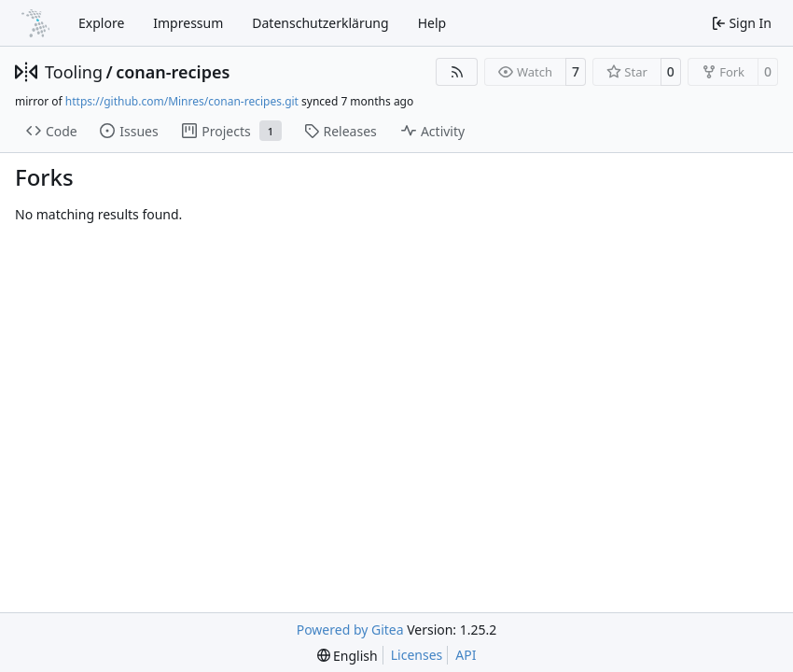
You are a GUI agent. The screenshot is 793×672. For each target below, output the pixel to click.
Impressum (188, 23)
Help (432, 23)
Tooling (74, 72)
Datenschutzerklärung (320, 23)
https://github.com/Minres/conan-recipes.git (182, 101)
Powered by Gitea (350, 630)
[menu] (348, 656)
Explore (101, 23)
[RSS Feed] (457, 72)
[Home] (35, 23)
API (466, 655)
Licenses (417, 655)
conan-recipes (173, 72)
